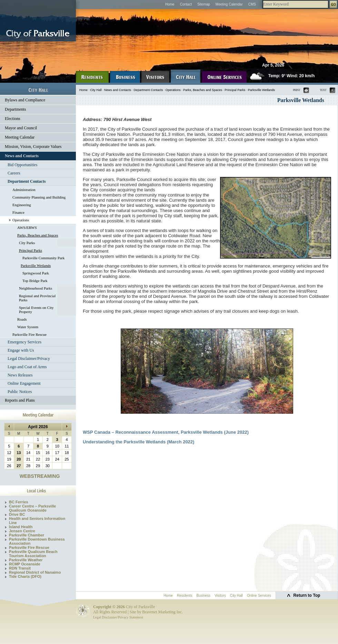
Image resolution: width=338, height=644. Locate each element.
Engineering (22, 205)
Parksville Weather (26, 560)
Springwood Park (36, 273)
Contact (186, 4)
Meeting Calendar (229, 4)
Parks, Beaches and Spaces (38, 235)
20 (19, 459)
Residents (185, 596)
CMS (252, 4)
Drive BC (17, 514)
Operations (21, 220)
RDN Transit (20, 568)
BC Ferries (19, 502)
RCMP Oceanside (25, 564)
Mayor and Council (21, 128)
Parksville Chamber (27, 535)
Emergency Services (24, 342)
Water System (28, 327)
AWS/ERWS (27, 228)
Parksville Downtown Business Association (37, 541)
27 (19, 466)
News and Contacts (22, 156)
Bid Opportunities (22, 165)
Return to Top (307, 595)
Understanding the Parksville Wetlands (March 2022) (138, 442)
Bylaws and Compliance (25, 100)
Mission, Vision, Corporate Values (33, 147)
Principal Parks (31, 250)
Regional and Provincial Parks (37, 298)
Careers (14, 173)
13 (19, 453)
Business (204, 596)
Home (170, 4)
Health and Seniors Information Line (37, 521)
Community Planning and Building (39, 197)
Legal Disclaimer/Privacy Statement (118, 617)
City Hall (96, 90)
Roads (22, 319)
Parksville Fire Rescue (29, 334)
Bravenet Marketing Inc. (162, 612)
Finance (18, 212)
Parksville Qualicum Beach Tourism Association (33, 554)
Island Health (21, 527)
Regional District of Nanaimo (35, 572)
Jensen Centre (22, 531)
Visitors (220, 596)
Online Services (259, 596)
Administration (24, 190)
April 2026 (38, 427)
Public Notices (20, 392)
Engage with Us (21, 350)
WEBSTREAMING (40, 476)
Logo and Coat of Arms (27, 367)
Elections (13, 119)
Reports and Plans (20, 400)
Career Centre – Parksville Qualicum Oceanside (32, 508)
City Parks (27, 243)
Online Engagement (24, 383)
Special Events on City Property (36, 310)
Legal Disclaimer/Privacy (29, 359)
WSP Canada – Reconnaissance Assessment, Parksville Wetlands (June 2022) (166, 432)
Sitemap (204, 4)
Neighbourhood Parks (36, 288)
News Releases (20, 375)
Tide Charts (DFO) (25, 576)
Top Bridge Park (35, 281)
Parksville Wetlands (36, 265)
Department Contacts (27, 181)
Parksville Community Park (43, 258)
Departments (15, 109)
